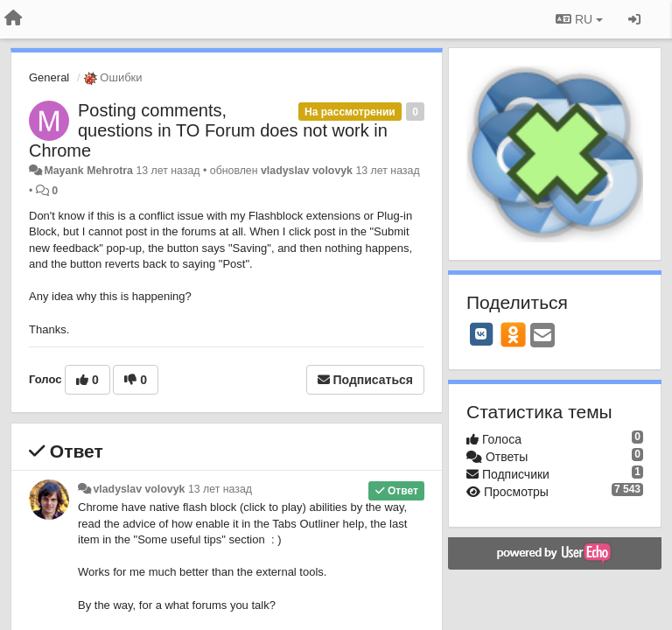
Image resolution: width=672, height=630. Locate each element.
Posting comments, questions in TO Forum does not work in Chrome (208, 130)
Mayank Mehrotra (88, 171)
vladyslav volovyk (307, 171)
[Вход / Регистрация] (634, 19)
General (49, 77)
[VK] (481, 334)
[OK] (513, 334)
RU (579, 19)
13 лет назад (220, 489)
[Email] (542, 336)
